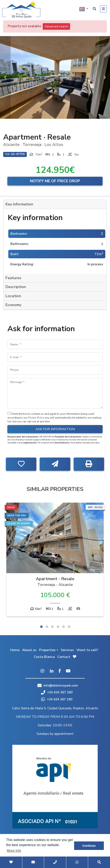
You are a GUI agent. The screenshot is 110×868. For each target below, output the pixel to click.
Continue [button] (89, 846)
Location (13, 296)
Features (13, 278)
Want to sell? (87, 650)
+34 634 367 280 (57, 692)
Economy (13, 305)
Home (15, 650)
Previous (5, 77)
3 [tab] (52, 627)
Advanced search (56, 26)
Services (67, 650)
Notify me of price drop (55, 181)
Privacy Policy (36, 418)
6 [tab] (69, 627)
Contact (64, 657)
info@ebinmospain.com (61, 686)
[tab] (55, 204)
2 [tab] (47, 627)
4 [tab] (58, 627)
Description (16, 287)
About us (29, 650)
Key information (19, 204)
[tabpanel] (55, 561)
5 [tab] (63, 627)
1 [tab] (41, 627)
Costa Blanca (44, 657)
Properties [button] (47, 650)
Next (105, 77)
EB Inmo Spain (21, 10)
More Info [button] (14, 851)
